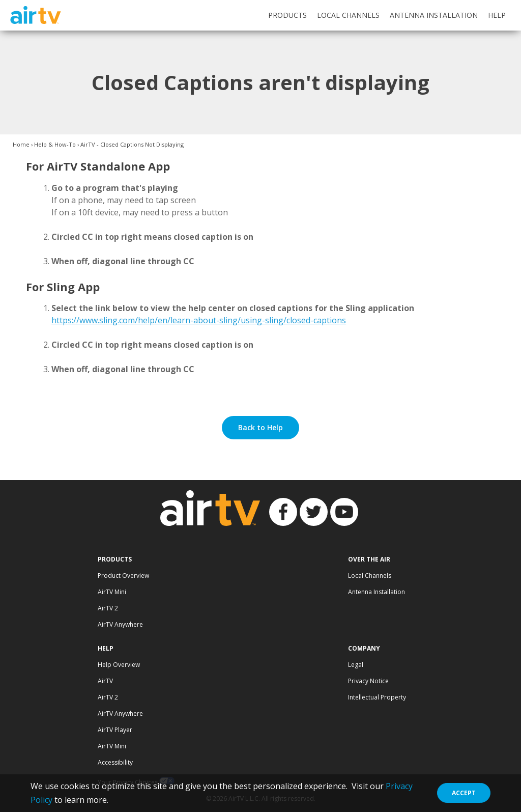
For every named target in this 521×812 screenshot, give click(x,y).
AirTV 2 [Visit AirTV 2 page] (108, 608)
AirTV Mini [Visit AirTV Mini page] (112, 592)
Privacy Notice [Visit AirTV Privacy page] (368, 681)
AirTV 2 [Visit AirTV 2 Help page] (108, 697)
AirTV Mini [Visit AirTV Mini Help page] (112, 746)
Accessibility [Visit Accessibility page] (115, 762)
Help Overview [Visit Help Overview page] (119, 665)
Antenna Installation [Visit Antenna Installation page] (377, 592)
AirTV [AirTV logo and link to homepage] (35, 15)
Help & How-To (55, 144)
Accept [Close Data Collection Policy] (464, 793)
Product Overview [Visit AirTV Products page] (123, 576)
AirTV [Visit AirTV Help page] (105, 681)
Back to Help (260, 427)
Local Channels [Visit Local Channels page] (370, 576)
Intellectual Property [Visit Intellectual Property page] (377, 697)
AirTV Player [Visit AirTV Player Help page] (115, 730)
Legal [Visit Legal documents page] (356, 665)
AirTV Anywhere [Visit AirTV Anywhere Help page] (120, 713)
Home (21, 144)
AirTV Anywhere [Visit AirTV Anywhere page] (120, 624)
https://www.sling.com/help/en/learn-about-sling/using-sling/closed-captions (199, 320)
